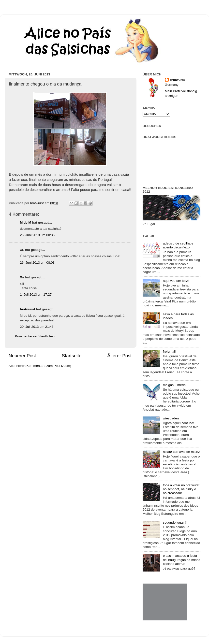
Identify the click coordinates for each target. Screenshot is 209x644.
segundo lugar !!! (175, 522)
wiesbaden (171, 418)
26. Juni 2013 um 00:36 (37, 235)
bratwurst (28, 309)
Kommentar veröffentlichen (35, 336)
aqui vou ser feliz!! (176, 281)
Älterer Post (119, 356)
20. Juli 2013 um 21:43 (37, 327)
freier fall (169, 351)
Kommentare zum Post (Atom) (49, 366)
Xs (22, 277)
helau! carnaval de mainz (181, 452)
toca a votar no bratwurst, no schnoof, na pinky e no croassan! (181, 489)
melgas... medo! (175, 385)
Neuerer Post (22, 356)
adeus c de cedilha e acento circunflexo (178, 245)
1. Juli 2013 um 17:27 (36, 294)
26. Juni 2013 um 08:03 (37, 263)
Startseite (72, 356)
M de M (26, 222)
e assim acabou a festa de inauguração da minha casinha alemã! (181, 560)
